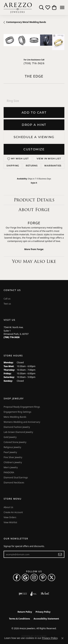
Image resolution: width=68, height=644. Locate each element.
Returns (32, 166)
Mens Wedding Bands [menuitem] (15, 417)
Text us (7, 304)
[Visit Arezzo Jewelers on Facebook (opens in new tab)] (17, 577)
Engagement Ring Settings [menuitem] (17, 412)
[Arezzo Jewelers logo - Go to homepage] (18, 8)
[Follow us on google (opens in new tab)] (25, 577)
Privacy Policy (43, 612)
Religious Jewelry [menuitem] (12, 447)
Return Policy (25, 612)
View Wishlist (10, 522)
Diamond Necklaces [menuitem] (14, 483)
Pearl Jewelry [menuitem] (10, 452)
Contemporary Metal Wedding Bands (26, 22)
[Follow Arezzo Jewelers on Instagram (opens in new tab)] (34, 577)
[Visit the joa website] (34, 594)
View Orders (10, 517)
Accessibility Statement (46, 619)
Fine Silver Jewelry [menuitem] (13, 457)
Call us (7, 299)
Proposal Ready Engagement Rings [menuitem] (22, 407)
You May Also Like (34, 261)
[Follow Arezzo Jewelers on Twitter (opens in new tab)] (51, 577)
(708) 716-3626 (34, 63)
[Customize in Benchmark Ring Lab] (58, 42)
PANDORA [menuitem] (9, 472)
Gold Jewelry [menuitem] (10, 437)
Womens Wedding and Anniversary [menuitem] (22, 422)
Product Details (34, 200)
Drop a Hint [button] (34, 125)
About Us (8, 507)
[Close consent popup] (62, 638)
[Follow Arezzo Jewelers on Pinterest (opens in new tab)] (43, 577)
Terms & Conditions (19, 619)
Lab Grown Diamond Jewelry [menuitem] (18, 432)
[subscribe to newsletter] (60, 554)
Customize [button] (34, 149)
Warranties (53, 166)
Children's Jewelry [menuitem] (13, 462)
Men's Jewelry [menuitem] (11, 467)
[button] (41, 8)
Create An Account (13, 512)
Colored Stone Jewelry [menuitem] (15, 442)
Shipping (13, 166)
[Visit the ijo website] (23, 594)
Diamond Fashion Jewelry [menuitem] (17, 427)
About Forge (34, 210)
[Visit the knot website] (45, 594)
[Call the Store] (12, 337)
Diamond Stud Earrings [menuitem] (16, 478)
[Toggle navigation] (62, 7)
